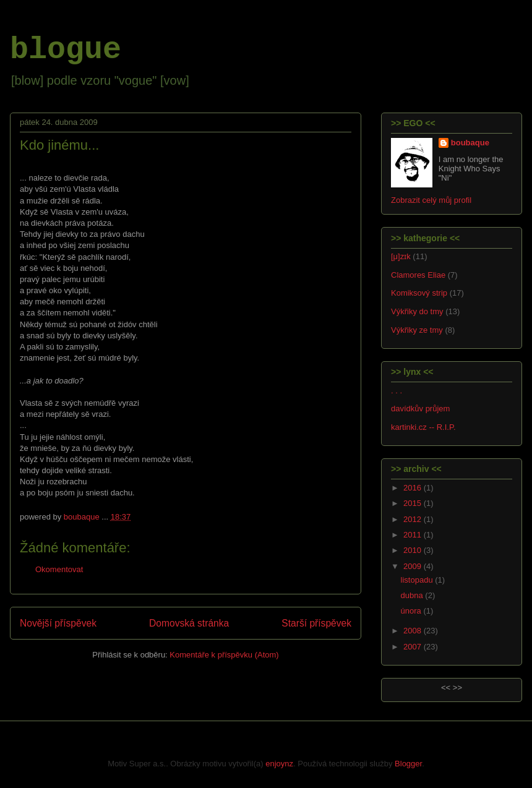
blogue (66, 50)
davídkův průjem (420, 409)
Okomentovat (59, 569)
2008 (414, 631)
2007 (414, 647)
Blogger (408, 764)
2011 (414, 535)
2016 (414, 488)
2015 (414, 503)
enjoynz (279, 764)
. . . (397, 391)
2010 (414, 550)
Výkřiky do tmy (417, 311)
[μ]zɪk (401, 256)
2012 (414, 519)
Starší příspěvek (316, 623)
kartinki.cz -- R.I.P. (423, 427)
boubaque (470, 143)
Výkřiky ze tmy (417, 330)
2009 (414, 566)
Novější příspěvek (58, 623)
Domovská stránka (189, 623)
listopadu (418, 580)
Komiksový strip (419, 293)
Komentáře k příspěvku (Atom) (224, 655)
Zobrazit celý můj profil (431, 200)
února (412, 611)
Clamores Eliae (418, 275)
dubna (413, 595)
